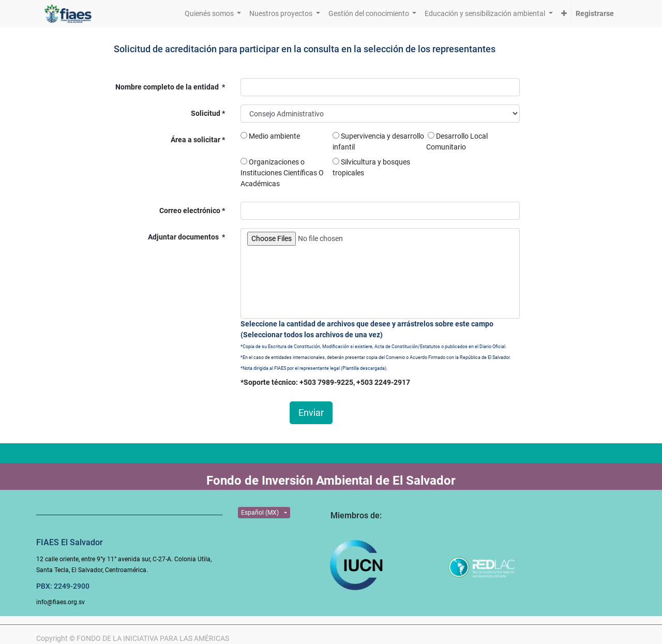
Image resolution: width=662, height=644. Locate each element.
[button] (564, 14)
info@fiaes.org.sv (61, 602)
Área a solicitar (196, 140)
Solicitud (206, 113)
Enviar (311, 413)
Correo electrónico (191, 211)
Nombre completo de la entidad (168, 87)
